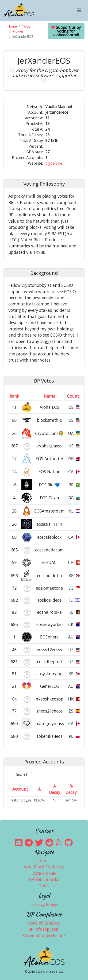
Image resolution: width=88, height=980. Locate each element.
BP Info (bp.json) (44, 929)
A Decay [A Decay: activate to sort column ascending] (55, 789)
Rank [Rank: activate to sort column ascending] (14, 396)
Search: (44, 775)
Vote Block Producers (44, 867)
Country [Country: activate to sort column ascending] (75, 396)
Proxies (18, 31)
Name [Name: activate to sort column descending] (49, 396)
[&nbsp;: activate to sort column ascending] (27, 396)
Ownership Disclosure (44, 935)
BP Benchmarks (44, 879)
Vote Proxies (44, 873)
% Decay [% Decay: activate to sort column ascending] (71, 789)
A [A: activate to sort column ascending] (39, 789)
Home (12, 26)
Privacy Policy (44, 904)
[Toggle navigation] (79, 10)
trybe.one (54, 163)
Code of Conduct (44, 923)
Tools (26, 26)
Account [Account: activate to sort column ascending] (20, 789)
